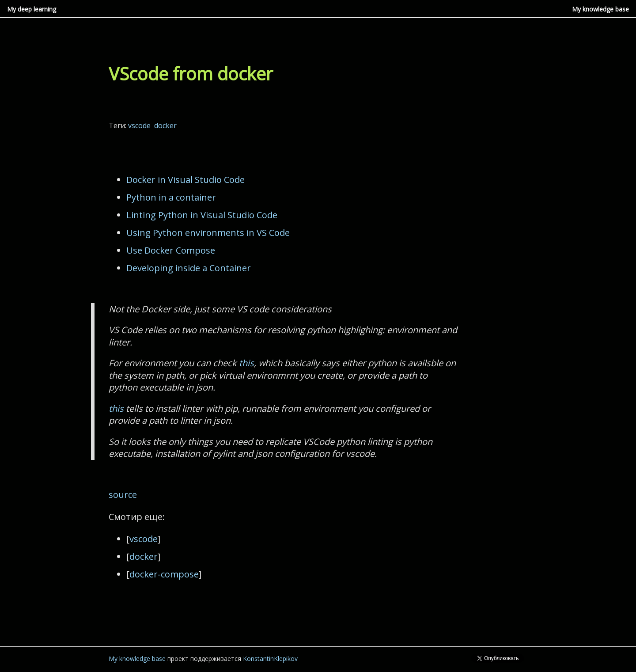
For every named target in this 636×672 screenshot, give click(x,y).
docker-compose (164, 574)
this (246, 363)
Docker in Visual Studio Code (185, 180)
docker (166, 125)
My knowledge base (600, 9)
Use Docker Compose (171, 250)
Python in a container (171, 197)
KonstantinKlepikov (270, 659)
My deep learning (32, 9)
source (123, 495)
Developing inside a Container (189, 268)
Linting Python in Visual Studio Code (202, 215)
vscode (140, 125)
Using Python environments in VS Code (208, 233)
